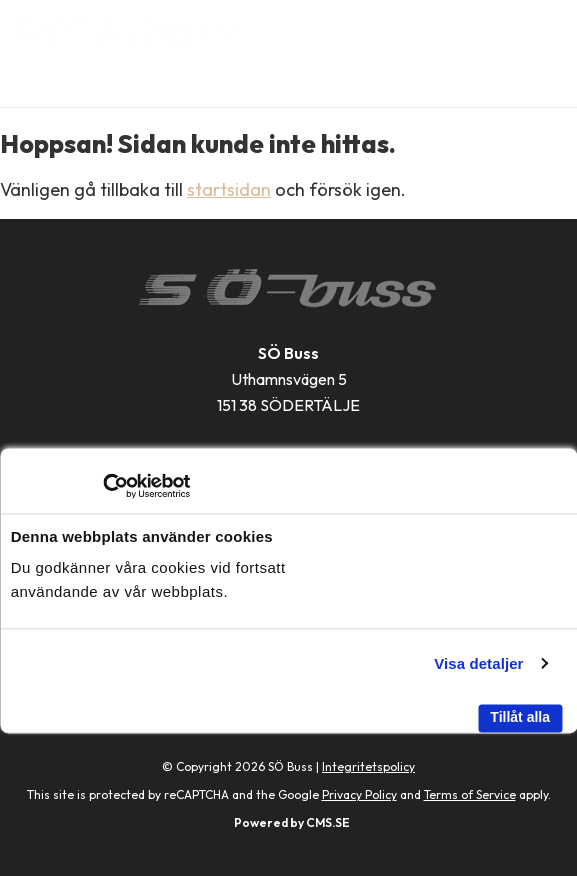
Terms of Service (470, 794)
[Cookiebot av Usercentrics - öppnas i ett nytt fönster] (102, 486)
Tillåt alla (520, 717)
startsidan (229, 189)
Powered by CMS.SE (292, 822)
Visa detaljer (478, 663)
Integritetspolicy (368, 766)
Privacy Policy (359, 794)
